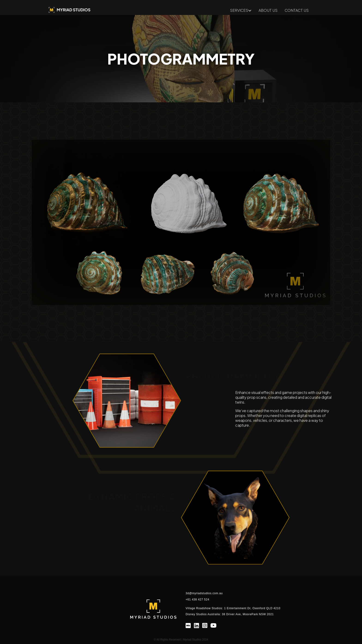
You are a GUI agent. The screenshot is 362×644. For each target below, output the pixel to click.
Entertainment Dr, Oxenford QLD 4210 (253, 608)
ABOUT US (268, 11)
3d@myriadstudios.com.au (204, 593)
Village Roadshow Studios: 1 (206, 608)
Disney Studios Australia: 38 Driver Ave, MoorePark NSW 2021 (230, 614)
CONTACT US (297, 11)
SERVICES (239, 11)
